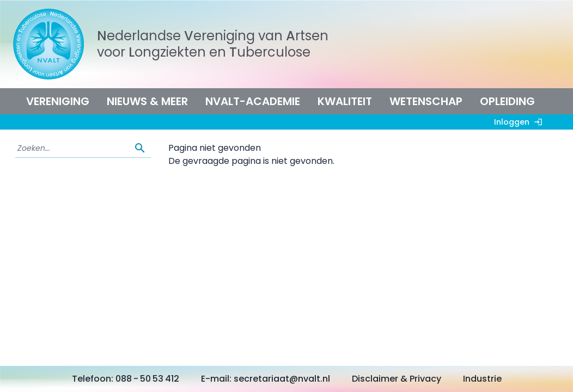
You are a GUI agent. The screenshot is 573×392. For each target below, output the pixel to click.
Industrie (482, 379)
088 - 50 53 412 (147, 379)
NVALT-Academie (253, 101)
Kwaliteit (345, 101)
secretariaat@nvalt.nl (282, 379)
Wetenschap (426, 101)
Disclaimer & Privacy (397, 379)
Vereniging (58, 101)
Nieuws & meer (147, 101)
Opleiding (507, 101)
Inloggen (520, 122)
